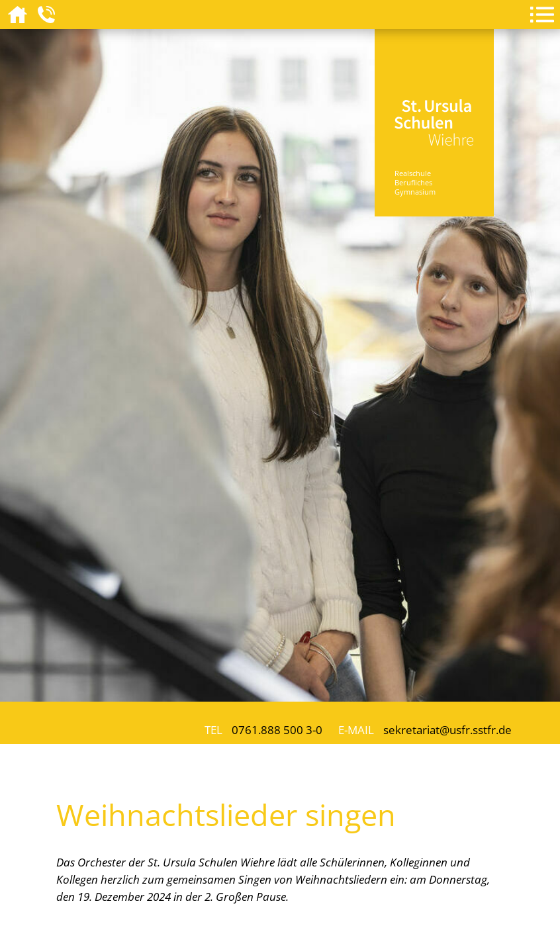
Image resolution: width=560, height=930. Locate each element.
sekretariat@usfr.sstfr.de (447, 729)
